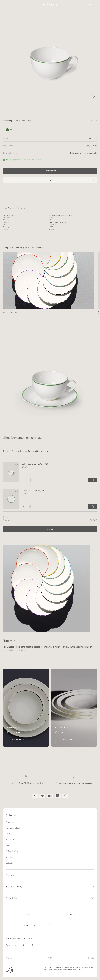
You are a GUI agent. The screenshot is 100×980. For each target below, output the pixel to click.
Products (10, 822)
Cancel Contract (28, 926)
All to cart (50, 529)
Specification (9, 208)
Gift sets (9, 863)
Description (22, 208)
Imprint (91, 958)
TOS (50, 958)
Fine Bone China (13, 828)
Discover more (19, 740)
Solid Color (10, 840)
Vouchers (10, 857)
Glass (8, 845)
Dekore (9, 834)
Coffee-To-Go (12, 851)
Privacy (9, 958)
